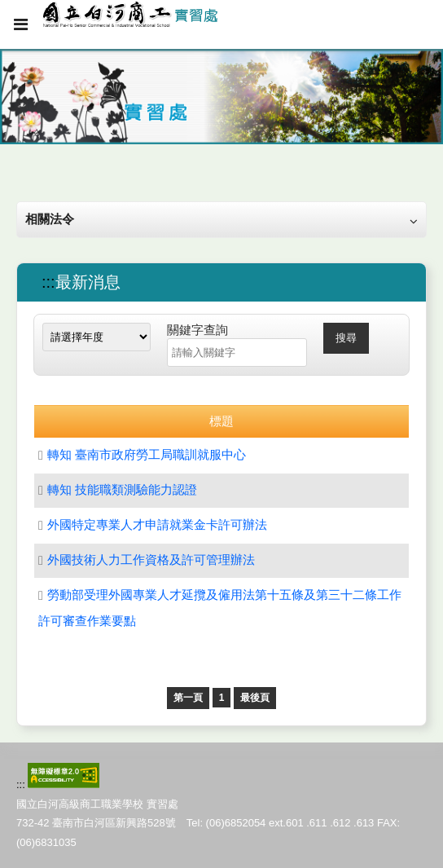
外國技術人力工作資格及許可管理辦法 (151, 560)
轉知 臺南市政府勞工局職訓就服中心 (147, 454)
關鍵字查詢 (197, 330)
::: (48, 282)
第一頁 (188, 698)
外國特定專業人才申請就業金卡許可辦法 (157, 524)
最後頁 (255, 698)
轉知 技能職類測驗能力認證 (122, 489)
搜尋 (346, 338)
